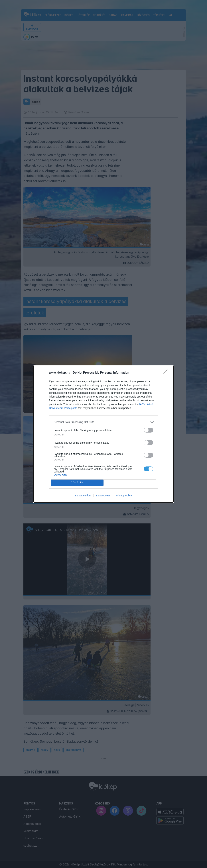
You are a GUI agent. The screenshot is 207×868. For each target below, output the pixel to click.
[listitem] (103, 422)
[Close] (166, 373)
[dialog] (103, 434)
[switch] (149, 430)
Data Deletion (83, 496)
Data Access (103, 496)
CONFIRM (77, 483)
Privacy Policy (124, 496)
